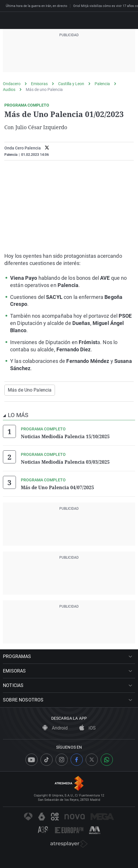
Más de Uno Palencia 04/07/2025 (57, 487)
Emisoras (39, 84)
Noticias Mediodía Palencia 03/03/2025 (65, 462)
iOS (88, 728)
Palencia (102, 84)
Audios (9, 89)
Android (55, 728)
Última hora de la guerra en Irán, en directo (36, 6)
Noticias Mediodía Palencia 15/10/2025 (65, 436)
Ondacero (12, 84)
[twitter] (47, 148)
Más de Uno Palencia (30, 390)
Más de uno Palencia (44, 89)
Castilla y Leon (71, 84)
